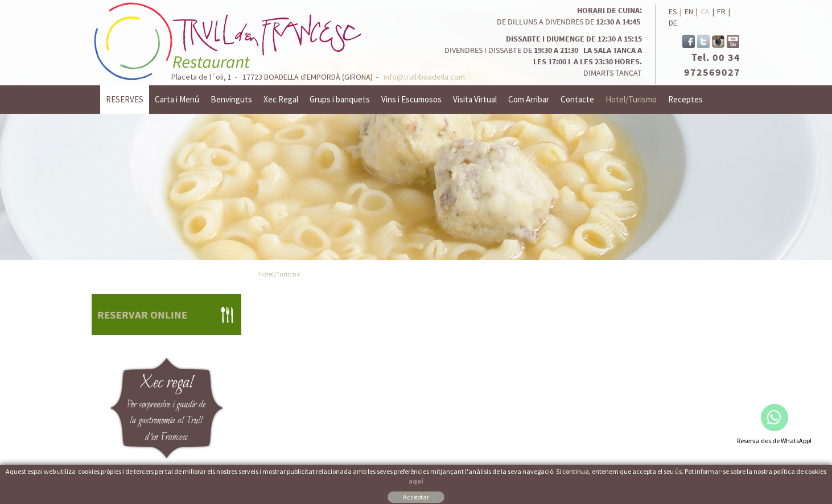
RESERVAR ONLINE (142, 315)
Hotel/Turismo (279, 274)
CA (705, 11)
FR (721, 11)
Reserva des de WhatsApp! (774, 441)
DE (673, 23)
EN (689, 11)
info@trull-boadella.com (424, 77)
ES (673, 11)
